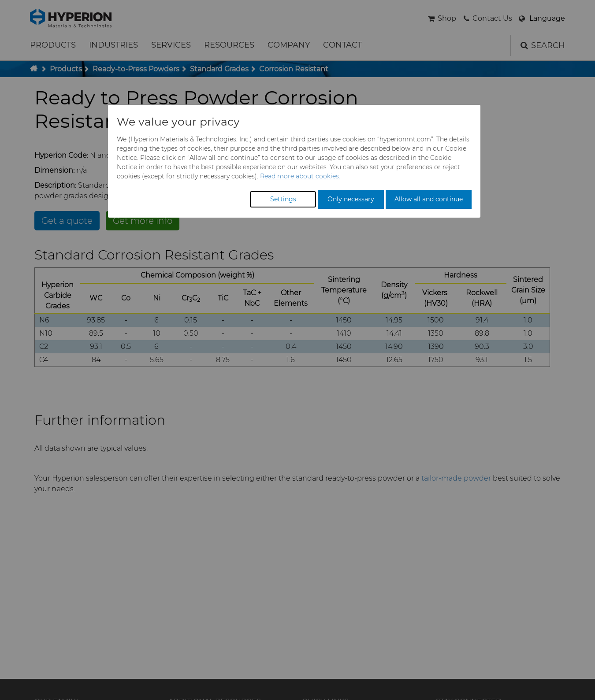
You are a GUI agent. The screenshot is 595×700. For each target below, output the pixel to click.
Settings (283, 199)
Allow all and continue (429, 199)
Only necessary (351, 199)
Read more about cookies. (300, 176)
